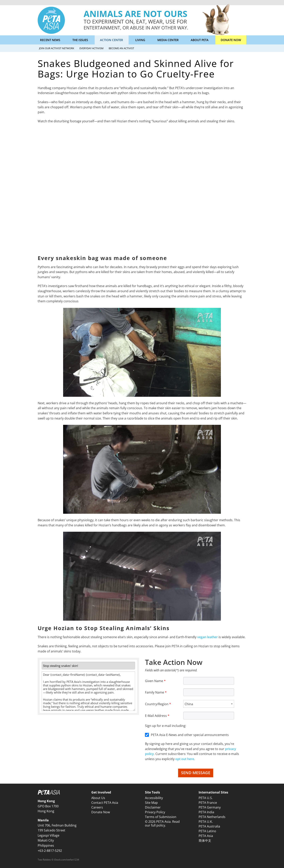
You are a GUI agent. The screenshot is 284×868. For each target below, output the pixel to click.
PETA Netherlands (212, 817)
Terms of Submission (161, 817)
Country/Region (157, 704)
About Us (98, 798)
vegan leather (207, 637)
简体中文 (205, 841)
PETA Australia (209, 826)
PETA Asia (206, 836)
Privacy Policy (155, 812)
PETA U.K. (206, 822)
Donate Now (231, 40)
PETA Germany (210, 807)
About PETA (200, 40)
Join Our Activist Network (57, 48)
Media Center (168, 40)
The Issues (80, 40)
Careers (97, 807)
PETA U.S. (206, 798)
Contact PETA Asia (105, 803)
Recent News (50, 40)
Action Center (112, 40)
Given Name (154, 681)
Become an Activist (121, 48)
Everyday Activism (92, 48)
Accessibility (154, 798)
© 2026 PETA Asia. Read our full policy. (162, 823)
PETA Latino (207, 831)
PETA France (208, 803)
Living (140, 40)
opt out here (185, 759)
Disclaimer (153, 807)
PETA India (206, 812)
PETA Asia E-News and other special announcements (190, 735)
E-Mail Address (156, 716)
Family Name (155, 692)
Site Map (151, 803)
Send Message (196, 773)
